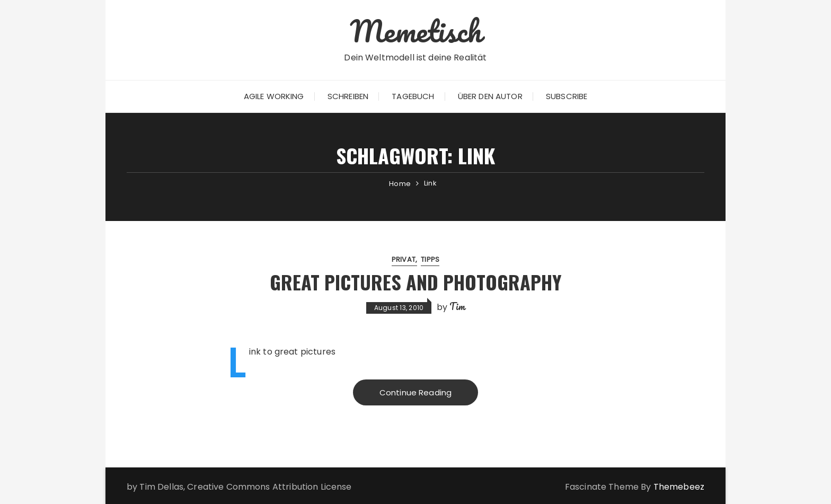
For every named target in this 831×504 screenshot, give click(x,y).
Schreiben (348, 96)
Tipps (430, 259)
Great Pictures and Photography (416, 282)
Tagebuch (413, 96)
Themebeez (679, 487)
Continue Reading (415, 392)
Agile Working (274, 96)
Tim (457, 306)
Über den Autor (490, 96)
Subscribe (567, 96)
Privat (404, 259)
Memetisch (415, 31)
